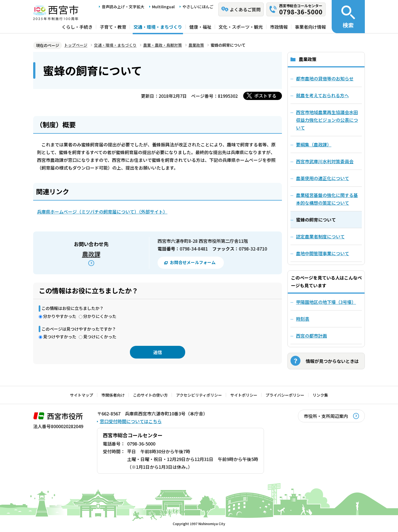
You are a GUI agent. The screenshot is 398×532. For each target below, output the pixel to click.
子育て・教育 (113, 27)
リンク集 (320, 395)
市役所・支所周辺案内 (326, 416)
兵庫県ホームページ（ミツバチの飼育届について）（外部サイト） (102, 212)
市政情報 (279, 27)
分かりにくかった (100, 316)
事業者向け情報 (310, 27)
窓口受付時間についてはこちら (131, 421)
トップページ (76, 45)
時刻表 (303, 319)
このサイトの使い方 (150, 395)
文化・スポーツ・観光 (241, 27)
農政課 (91, 254)
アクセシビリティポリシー (199, 395)
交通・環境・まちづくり (158, 27)
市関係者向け (113, 395)
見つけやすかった (60, 337)
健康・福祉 (200, 27)
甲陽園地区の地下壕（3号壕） (326, 302)
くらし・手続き (77, 27)
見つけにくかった (100, 337)
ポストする (265, 96)
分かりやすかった (60, 316)
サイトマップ (82, 395)
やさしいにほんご (198, 7)
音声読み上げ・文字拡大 (123, 7)
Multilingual (163, 7)
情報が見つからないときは (332, 361)
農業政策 (196, 45)
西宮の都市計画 (311, 336)
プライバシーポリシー (285, 395)
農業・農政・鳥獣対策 (163, 45)
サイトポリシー (244, 395)
